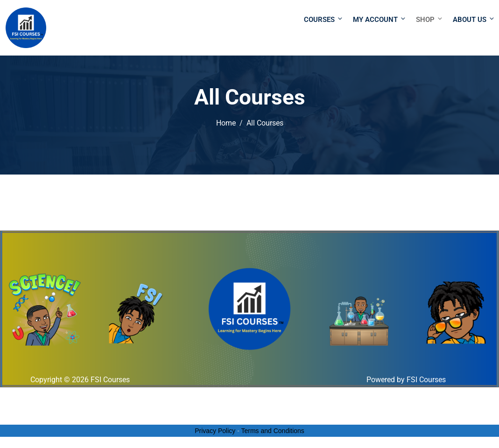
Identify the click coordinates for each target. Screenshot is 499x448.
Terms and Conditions (272, 431)
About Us (473, 19)
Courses (324, 19)
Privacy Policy (215, 431)
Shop (430, 19)
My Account (380, 19)
